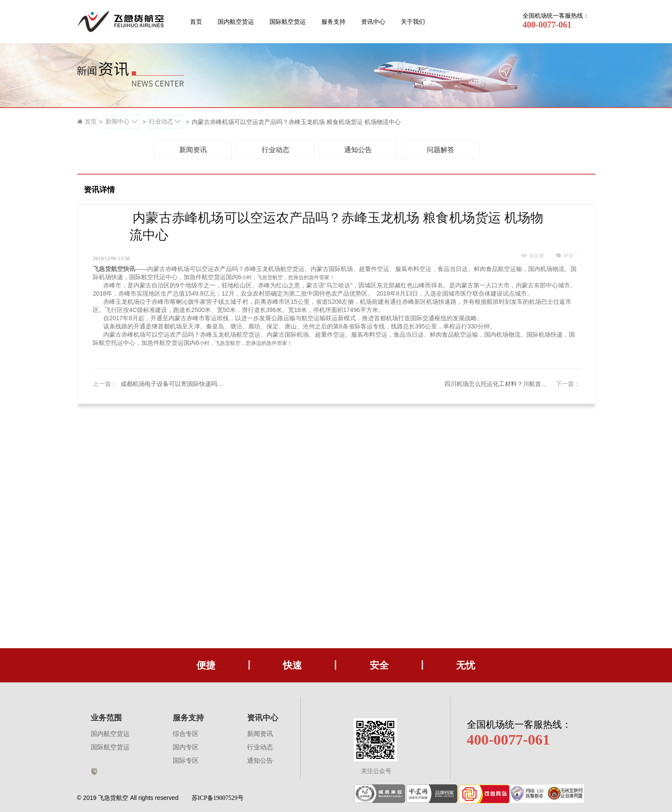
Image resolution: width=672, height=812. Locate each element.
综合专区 (186, 734)
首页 (196, 22)
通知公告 (260, 761)
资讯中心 (373, 22)
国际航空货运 (288, 22)
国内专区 (186, 747)
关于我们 (413, 22)
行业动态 (260, 747)
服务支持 (333, 22)
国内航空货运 (236, 22)
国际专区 (186, 761)
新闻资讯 (260, 734)
